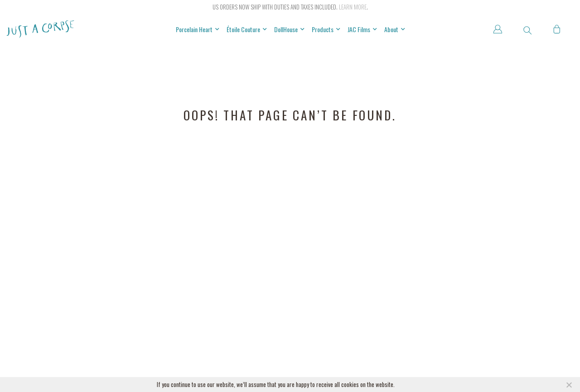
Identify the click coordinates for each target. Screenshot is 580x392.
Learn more (353, 7)
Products (326, 29)
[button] (527, 30)
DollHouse (289, 29)
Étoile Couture (247, 29)
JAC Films (362, 29)
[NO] (569, 385)
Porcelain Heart (198, 29)
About (395, 29)
